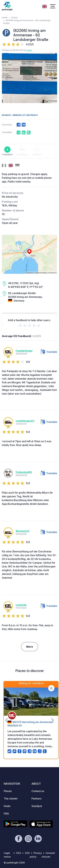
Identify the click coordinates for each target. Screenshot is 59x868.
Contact (37, 151)
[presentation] (6, 78)
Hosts (7, 806)
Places (14, 18)
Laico (29, 50)
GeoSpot (37, 806)
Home (5, 18)
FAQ (6, 814)
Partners (36, 799)
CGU (18, 853)
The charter (11, 799)
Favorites (22, 151)
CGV (27, 853)
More (30, 647)
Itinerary (7, 151)
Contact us (38, 791)
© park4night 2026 (14, 863)
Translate (49, 352)
